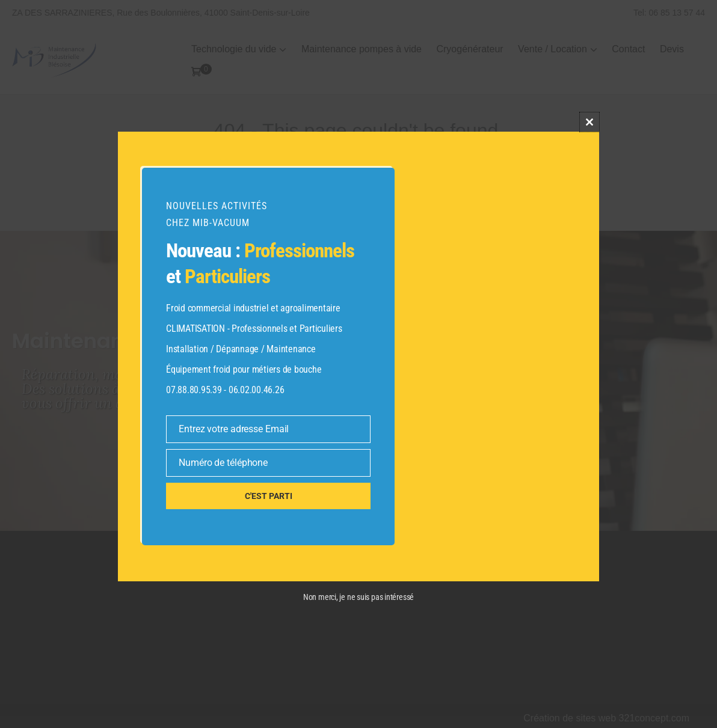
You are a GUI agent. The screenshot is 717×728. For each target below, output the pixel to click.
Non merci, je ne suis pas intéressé (358, 597)
